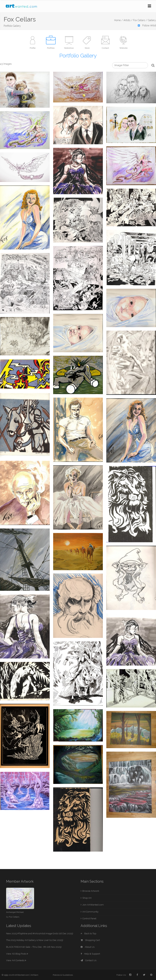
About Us (88, 947)
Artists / (128, 20)
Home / (118, 20)
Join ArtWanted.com (93, 905)
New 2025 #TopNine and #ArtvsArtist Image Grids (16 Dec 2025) (40, 934)
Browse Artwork (91, 891)
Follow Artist (147, 25)
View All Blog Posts (17, 954)
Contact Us (88, 960)
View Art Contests (16, 960)
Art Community (90, 912)
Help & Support (90, 954)
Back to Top (88, 934)
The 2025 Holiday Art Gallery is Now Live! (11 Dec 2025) (35, 940)
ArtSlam (35, 975)
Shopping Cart (90, 940)
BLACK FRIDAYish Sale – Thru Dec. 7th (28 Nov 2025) (34, 947)
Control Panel (89, 918)
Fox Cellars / (140, 20)
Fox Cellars (14, 917)
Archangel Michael (15, 912)
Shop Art (87, 898)
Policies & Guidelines (63, 975)
